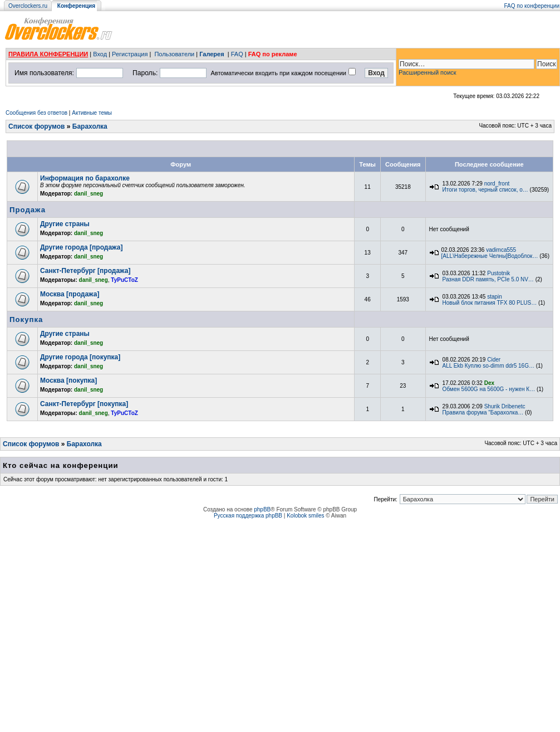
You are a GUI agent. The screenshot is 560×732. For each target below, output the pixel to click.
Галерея (212, 54)
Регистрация (130, 54)
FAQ (237, 54)
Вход (100, 54)
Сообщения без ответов (36, 113)
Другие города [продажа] (81, 247)
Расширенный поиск (428, 72)
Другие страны (65, 224)
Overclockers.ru (28, 6)
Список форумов (36, 126)
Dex (489, 383)
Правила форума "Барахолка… (483, 413)
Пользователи (174, 54)
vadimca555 (501, 250)
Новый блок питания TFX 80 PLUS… (490, 303)
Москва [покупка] (68, 380)
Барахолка (90, 126)
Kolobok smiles (305, 516)
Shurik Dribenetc (505, 406)
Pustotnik (498, 273)
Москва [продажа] (70, 294)
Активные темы (92, 113)
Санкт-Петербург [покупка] (84, 404)
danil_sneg (89, 194)
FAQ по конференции (532, 6)
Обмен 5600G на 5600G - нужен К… (489, 389)
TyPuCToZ (124, 280)
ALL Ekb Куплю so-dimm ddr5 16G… (488, 366)
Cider (494, 360)
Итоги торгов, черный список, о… (485, 190)
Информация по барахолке (85, 178)
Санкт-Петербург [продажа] (85, 271)
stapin (495, 297)
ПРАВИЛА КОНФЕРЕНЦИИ (48, 54)
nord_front (497, 184)
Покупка (26, 319)
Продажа (28, 210)
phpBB (262, 509)
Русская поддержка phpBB (248, 516)
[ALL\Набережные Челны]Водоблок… (490, 256)
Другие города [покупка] (80, 357)
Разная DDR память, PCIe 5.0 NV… (488, 279)
